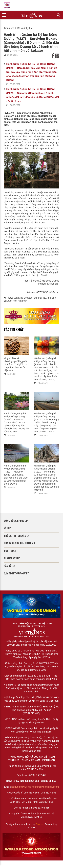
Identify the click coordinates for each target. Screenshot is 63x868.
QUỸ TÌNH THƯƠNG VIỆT (16, 574)
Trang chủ (9, 28)
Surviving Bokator (23, 298)
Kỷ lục (7, 529)
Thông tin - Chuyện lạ (16, 536)
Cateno (40, 824)
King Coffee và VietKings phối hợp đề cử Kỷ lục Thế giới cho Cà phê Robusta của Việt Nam (16, 364)
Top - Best (10, 551)
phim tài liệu (40, 298)
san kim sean (20, 301)
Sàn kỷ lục (10, 566)
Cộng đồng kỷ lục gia (16, 521)
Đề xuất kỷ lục (25, 28)
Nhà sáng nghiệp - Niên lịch (19, 544)
